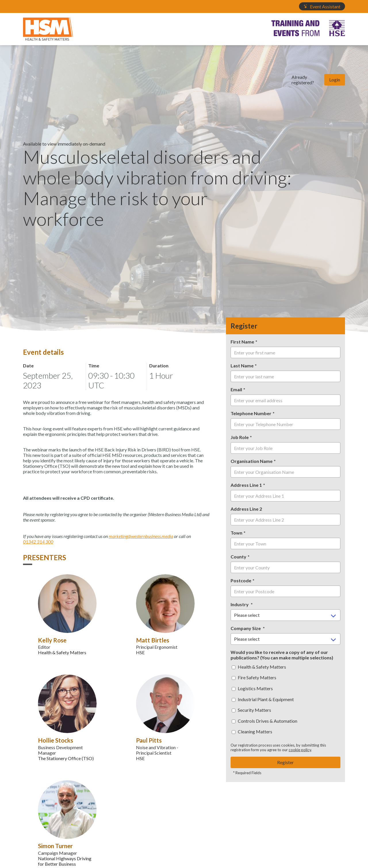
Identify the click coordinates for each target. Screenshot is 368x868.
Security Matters (251, 710)
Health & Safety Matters (259, 667)
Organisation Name (252, 461)
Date (28, 366)
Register (285, 762)
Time (94, 366)
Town (236, 533)
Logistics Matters (252, 688)
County (238, 557)
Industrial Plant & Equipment (263, 699)
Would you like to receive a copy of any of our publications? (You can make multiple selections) (282, 655)
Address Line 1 (246, 485)
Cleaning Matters (252, 731)
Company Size (246, 628)
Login (335, 80)
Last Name (242, 366)
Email (236, 389)
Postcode (241, 580)
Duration (159, 366)
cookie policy (300, 750)
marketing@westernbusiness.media (141, 536)
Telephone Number (251, 413)
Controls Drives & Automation (264, 721)
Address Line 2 (246, 509)
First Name (242, 342)
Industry (240, 604)
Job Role (240, 437)
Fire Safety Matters (254, 677)
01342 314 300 (38, 542)
